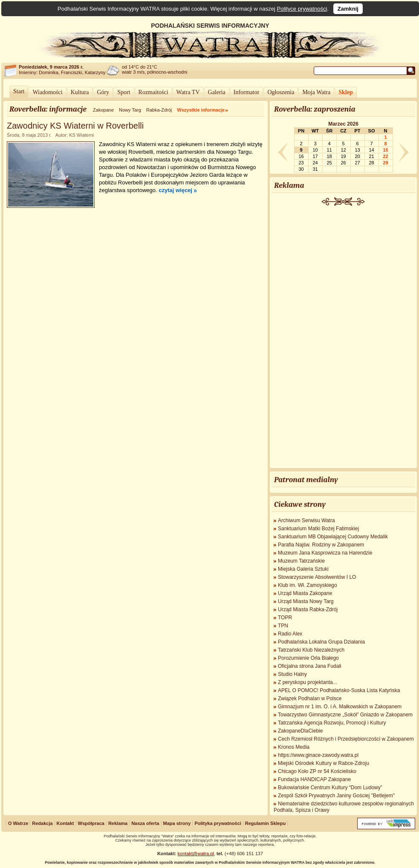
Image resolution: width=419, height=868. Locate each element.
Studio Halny (292, 674)
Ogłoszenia (281, 92)
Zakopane (103, 110)
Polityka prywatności (218, 823)
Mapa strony (177, 823)
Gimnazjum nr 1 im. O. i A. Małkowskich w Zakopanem (340, 707)
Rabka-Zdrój (159, 110)
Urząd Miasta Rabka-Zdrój (308, 609)
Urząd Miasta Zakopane (305, 593)
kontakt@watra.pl (196, 854)
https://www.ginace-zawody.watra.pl (318, 755)
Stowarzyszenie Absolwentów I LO (317, 577)
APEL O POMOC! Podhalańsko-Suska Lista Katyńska (339, 690)
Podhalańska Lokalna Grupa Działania (321, 642)
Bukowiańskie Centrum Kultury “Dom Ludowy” (330, 788)
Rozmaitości (153, 92)
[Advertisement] (344, 338)
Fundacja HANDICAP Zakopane (314, 779)
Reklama (118, 823)
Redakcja (42, 823)
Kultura (80, 92)
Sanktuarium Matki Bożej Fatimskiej (318, 529)
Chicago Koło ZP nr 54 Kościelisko (317, 771)
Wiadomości (47, 92)
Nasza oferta (145, 823)
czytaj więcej (175, 190)
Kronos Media (294, 747)
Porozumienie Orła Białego (308, 658)
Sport (124, 92)
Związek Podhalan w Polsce (310, 698)
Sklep (345, 92)
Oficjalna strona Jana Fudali (310, 666)
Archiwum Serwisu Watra (306, 520)
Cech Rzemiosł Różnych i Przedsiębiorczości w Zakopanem (346, 739)
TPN (283, 626)
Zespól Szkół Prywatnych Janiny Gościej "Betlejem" (336, 796)
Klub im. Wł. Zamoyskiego (308, 585)
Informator (247, 92)
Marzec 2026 (343, 124)
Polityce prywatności (302, 9)
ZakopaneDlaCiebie (300, 731)
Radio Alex (290, 634)
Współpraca (91, 823)
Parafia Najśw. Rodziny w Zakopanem (321, 545)
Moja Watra (316, 92)
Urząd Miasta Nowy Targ (306, 601)
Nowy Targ (130, 110)
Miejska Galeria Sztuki (303, 569)
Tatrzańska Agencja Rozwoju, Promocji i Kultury (332, 723)
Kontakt (65, 823)
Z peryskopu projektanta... (308, 682)
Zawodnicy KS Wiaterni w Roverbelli (75, 126)
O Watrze (18, 823)
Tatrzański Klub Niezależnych (311, 650)
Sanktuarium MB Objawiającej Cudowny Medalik (333, 537)
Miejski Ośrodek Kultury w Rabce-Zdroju (324, 763)
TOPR (285, 618)
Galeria (217, 92)
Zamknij (348, 9)
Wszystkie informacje (201, 110)
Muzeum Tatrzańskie (301, 561)
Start (19, 91)
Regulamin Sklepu (265, 823)
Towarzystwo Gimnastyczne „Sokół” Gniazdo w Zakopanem (345, 715)
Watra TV (188, 92)
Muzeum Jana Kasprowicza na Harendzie (325, 553)
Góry (103, 92)
